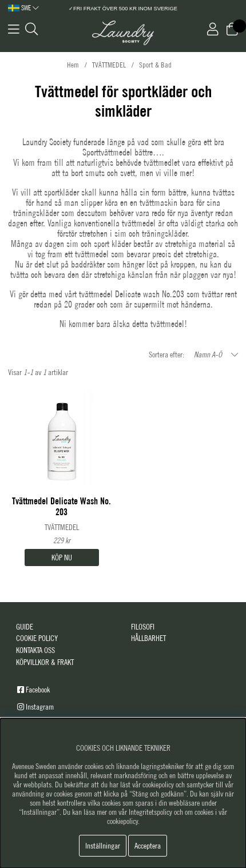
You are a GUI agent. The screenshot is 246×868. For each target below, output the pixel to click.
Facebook (38, 690)
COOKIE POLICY (37, 638)
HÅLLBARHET (148, 638)
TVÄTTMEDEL (109, 65)
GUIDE (25, 627)
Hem (73, 65)
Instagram (40, 707)
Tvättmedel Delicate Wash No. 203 (61, 507)
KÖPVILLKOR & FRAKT (45, 662)
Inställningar (103, 846)
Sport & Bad (155, 65)
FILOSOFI (143, 627)
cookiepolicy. (123, 821)
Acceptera (148, 846)
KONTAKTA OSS (35, 650)
